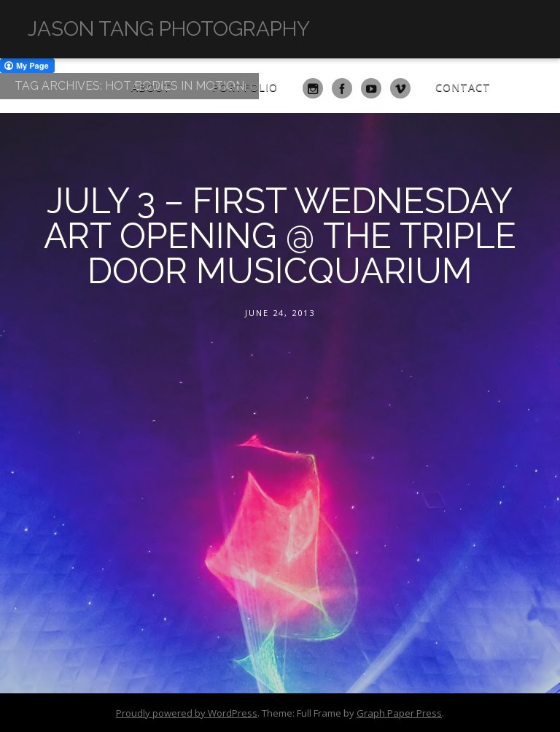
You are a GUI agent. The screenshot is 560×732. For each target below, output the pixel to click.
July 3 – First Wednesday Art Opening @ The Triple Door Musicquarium (280, 236)
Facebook (342, 88)
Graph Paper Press (399, 713)
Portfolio (245, 87)
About (151, 87)
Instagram (313, 88)
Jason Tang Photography (169, 29)
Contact (463, 87)
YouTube (371, 88)
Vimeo (400, 88)
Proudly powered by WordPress (187, 713)
